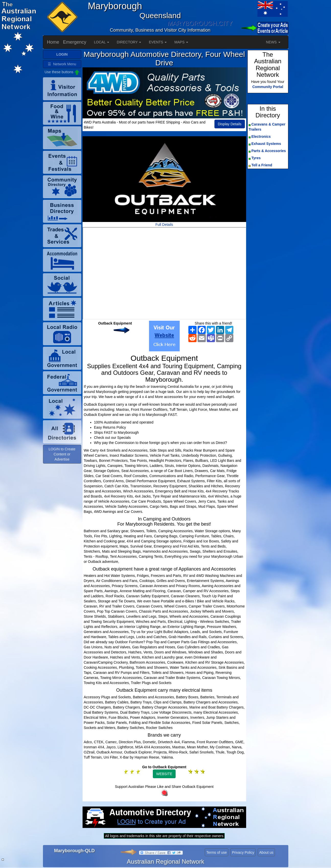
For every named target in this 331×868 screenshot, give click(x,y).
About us (266, 852)
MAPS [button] (181, 42)
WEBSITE (164, 774)
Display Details (230, 124)
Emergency (75, 42)
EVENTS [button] (158, 42)
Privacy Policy (243, 852)
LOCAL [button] (102, 42)
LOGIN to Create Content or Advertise (62, 454)
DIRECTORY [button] (129, 42)
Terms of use (216, 852)
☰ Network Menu (62, 64)
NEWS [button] (273, 42)
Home (53, 42)
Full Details (164, 225)
